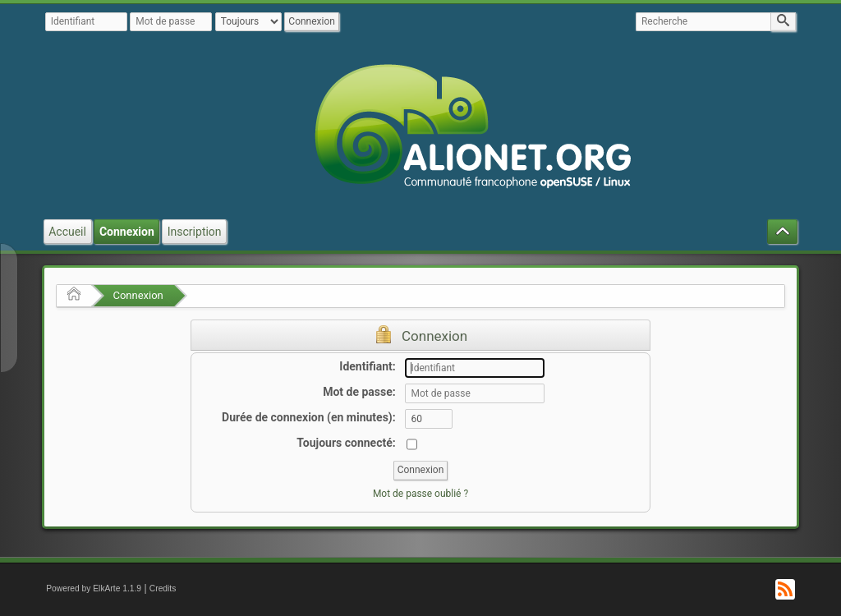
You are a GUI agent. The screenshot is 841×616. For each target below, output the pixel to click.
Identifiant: (367, 366)
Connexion (138, 295)
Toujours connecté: (346, 443)
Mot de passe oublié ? (420, 494)
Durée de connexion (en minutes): (309, 417)
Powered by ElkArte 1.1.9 (94, 588)
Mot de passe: (359, 392)
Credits (163, 588)
